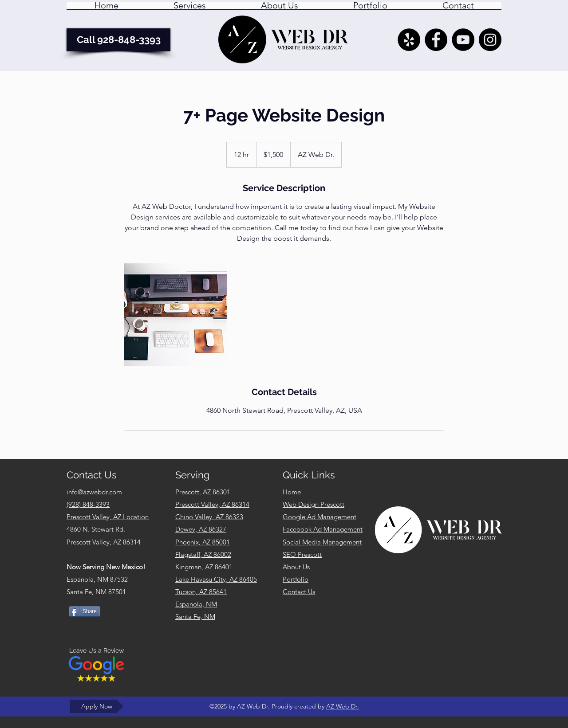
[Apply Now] (97, 706)
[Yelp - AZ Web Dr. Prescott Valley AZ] (409, 40)
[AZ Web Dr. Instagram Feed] (490, 40)
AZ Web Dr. (343, 706)
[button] (190, 8)
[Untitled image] (176, 315)
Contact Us (299, 592)
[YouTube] (463, 40)
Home (292, 492)
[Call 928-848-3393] (118, 40)
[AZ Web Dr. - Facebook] (436, 40)
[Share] (85, 611)
